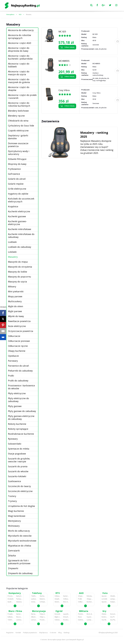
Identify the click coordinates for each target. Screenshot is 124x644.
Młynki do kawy (16, 316)
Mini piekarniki (16, 291)
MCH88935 (64, 61)
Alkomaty (34, 617)
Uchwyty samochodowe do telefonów (43, 602)
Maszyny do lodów (17, 272)
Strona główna (10, 14)
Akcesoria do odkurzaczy (21, 30)
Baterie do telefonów (43, 599)
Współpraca (43, 633)
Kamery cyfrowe (66, 596)
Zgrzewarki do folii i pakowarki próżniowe (19, 562)
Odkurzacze (14, 336)
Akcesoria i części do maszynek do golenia (19, 81)
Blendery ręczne (16, 116)
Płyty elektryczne (17, 393)
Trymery (12, 501)
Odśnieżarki (58, 620)
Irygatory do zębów (18, 194)
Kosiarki (57, 614)
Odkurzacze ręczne (18, 346)
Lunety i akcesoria (90, 620)
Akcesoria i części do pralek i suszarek (22, 96)
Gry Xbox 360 (105, 620)
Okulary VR (105, 614)
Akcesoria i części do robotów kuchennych (19, 104)
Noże (80, 617)
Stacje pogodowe (17, 454)
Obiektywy (113, 596)
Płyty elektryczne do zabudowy (18, 400)
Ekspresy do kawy (17, 164)
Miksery (12, 287)
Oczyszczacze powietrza (21, 331)
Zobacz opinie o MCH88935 (67, 81)
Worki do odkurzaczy (19, 531)
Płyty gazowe (15, 406)
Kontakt (18, 633)
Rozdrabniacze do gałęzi (66, 620)
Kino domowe (66, 602)
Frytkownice (14, 169)
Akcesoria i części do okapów (19, 89)
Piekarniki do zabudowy (20, 371)
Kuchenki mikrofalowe (20, 229)
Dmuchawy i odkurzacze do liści (66, 617)
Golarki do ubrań (17, 179)
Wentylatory (14, 521)
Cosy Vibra (64, 90)
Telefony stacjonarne (11, 620)
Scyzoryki (90, 617)
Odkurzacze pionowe (19, 341)
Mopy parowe (15, 296)
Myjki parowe (15, 311)
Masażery (29, 14)
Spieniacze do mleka (19, 449)
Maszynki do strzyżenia (20, 267)
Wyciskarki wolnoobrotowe (22, 541)
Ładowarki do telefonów (34, 599)
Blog (60, 633)
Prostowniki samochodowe (43, 620)
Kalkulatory (11, 617)
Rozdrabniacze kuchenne (21, 434)
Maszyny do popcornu (19, 277)
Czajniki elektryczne (18, 131)
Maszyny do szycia (17, 282)
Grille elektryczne (17, 189)
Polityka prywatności (30, 633)
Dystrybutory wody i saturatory (19, 153)
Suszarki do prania (18, 466)
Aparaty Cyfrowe (105, 596)
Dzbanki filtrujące (17, 159)
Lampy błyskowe (113, 599)
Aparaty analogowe (105, 602)
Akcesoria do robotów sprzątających (19, 37)
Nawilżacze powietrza (19, 321)
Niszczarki (19, 617)
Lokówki (12, 252)
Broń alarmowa (90, 614)
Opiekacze (13, 356)
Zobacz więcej (67, 47)
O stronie (53, 633)
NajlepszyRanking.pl (107, 633)
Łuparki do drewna (66, 614)
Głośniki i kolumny (58, 602)
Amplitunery (58, 599)
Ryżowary (13, 439)
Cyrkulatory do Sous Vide (21, 126)
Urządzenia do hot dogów (21, 506)
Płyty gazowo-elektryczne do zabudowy (21, 418)
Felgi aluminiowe (43, 614)
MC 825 (62, 32)
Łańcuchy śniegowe (34, 620)
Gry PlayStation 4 (113, 620)
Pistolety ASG (81, 614)
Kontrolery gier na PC (105, 617)
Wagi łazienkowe (17, 516)
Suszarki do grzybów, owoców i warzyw (19, 460)
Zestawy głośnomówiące (34, 602)
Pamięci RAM (19, 599)
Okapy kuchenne (17, 351)
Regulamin (10, 633)
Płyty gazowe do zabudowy (22, 411)
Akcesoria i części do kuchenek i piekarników (20, 57)
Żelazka (12, 556)
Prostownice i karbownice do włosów (21, 387)
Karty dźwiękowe (19, 596)
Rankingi (67, 633)
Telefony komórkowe (34, 596)
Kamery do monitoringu (19, 614)
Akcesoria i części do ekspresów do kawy (19, 49)
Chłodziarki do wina (18, 121)
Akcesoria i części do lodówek (19, 65)
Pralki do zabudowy (18, 381)
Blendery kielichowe (18, 111)
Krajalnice (13, 206)
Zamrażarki (14, 551)
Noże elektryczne (17, 326)
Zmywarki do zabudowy (20, 573)
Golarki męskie (16, 184)
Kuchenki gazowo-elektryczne (17, 223)
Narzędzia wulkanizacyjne (34, 614)
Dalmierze (81, 620)
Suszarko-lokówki (17, 476)
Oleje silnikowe (43, 617)
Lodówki (12, 242)
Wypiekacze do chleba (19, 546)
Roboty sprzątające (18, 429)
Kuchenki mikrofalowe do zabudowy (21, 236)
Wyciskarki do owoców (20, 536)
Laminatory (19, 620)
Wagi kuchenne (16, 511)
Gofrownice (14, 174)
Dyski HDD (11, 602)
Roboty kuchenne (17, 424)
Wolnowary (14, 526)
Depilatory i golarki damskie (18, 137)
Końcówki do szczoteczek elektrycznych (21, 200)
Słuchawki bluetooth (43, 596)
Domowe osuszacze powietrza (18, 145)
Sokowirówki (15, 444)
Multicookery (15, 301)
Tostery (12, 496)
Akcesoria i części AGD (20, 43)
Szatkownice (14, 481)
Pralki (11, 376)
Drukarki (11, 599)
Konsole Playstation (113, 614)
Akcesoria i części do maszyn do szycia (19, 73)
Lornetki (104, 599)
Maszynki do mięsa (18, 262)
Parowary (13, 361)
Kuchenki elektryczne (19, 211)
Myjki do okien (15, 306)
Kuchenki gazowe (17, 216)
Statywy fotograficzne (113, 602)
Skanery (19, 602)
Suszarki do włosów (18, 471)
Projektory (11, 614)
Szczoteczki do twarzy (19, 486)
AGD (20, 14)
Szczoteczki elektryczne (20, 491)
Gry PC (112, 617)
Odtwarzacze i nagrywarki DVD (66, 599)
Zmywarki (13, 568)
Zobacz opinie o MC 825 (66, 52)
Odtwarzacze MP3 (58, 596)
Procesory (11, 596)
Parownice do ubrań (18, 366)
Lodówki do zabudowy (20, 247)
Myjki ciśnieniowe (58, 617)
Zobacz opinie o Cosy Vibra (68, 110)
